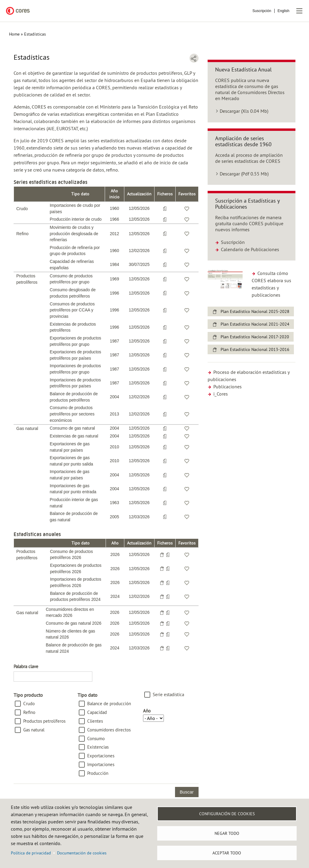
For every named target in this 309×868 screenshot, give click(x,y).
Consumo (96, 739)
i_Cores (218, 394)
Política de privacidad (31, 853)
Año (147, 711)
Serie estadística (168, 694)
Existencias (98, 747)
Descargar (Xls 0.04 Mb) (244, 111)
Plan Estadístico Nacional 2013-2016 (255, 349)
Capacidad (97, 712)
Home (14, 34)
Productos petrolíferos (44, 721)
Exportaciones (101, 756)
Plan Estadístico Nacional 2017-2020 (255, 337)
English (284, 11)
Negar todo (227, 833)
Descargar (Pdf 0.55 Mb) (244, 174)
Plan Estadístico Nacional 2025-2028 (255, 311)
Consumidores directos (109, 730)
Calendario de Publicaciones (247, 249)
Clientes (95, 721)
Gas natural (34, 730)
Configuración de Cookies (227, 814)
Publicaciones (225, 387)
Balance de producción (109, 704)
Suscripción (262, 11)
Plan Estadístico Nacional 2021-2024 (255, 324)
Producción (98, 773)
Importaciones (101, 764)
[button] (225, 279)
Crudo (29, 704)
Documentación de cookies (82, 853)
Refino (29, 712)
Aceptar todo (227, 853)
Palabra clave (26, 666)
